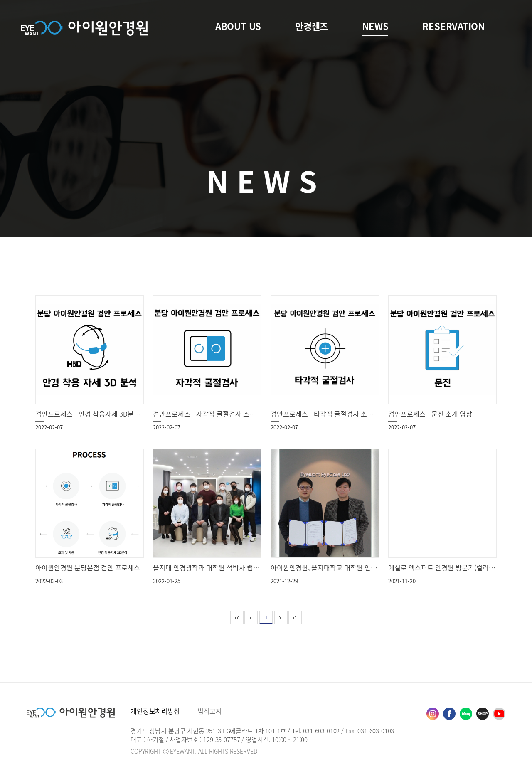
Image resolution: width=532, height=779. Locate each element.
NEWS (375, 26)
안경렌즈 (312, 26)
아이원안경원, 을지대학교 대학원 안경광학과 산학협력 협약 (353, 567)
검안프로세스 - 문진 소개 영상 (430, 414)
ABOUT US (238, 26)
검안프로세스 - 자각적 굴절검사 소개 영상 (211, 414)
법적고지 (210, 711)
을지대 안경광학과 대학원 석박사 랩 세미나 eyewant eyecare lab (246, 567)
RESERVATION (453, 26)
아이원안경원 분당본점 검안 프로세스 (88, 567)
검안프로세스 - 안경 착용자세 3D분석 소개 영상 (102, 414)
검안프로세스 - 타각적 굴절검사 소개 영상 (329, 414)
